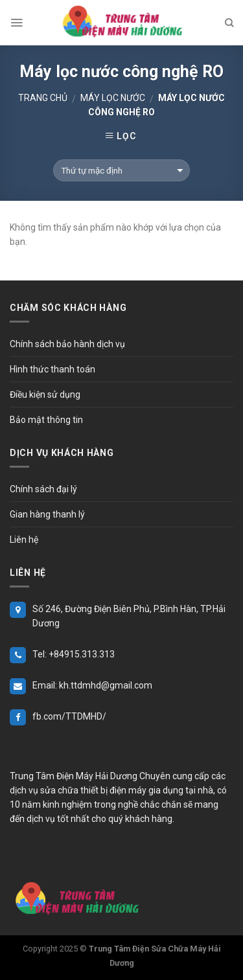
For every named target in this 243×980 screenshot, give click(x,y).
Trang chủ (43, 98)
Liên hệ (24, 540)
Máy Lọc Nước (113, 98)
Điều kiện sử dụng (45, 394)
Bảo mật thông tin (46, 420)
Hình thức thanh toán (52, 369)
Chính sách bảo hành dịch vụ (67, 344)
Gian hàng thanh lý (47, 514)
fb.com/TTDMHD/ (69, 716)
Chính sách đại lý (43, 489)
